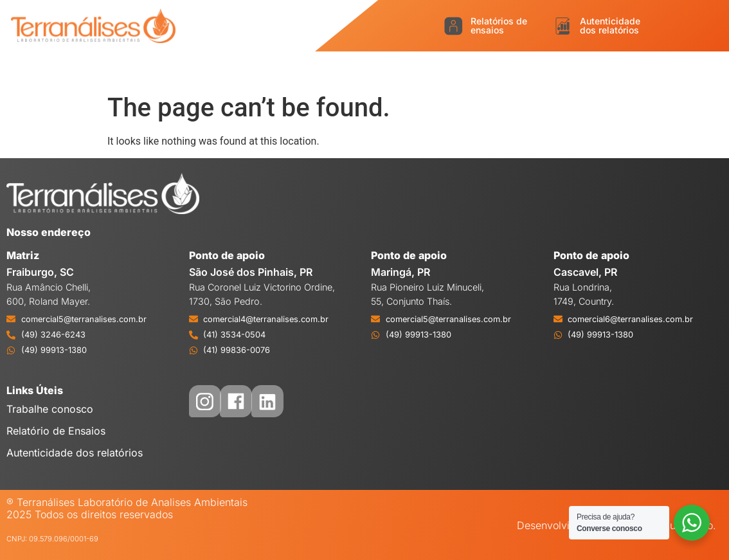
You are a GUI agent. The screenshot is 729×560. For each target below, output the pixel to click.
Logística (263, 69)
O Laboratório (120, 69)
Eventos (693, 69)
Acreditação (338, 69)
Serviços (198, 69)
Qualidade (415, 69)
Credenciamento (504, 69)
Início (50, 69)
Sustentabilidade (610, 69)
